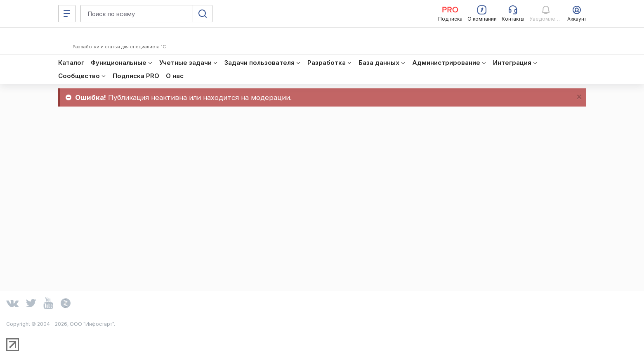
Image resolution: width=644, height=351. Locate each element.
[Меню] (67, 14)
